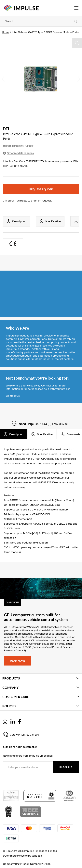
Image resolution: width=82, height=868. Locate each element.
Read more (18, 661)
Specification (50, 221)
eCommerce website (15, 856)
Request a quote (41, 189)
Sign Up (66, 767)
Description (16, 221)
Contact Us (13, 396)
